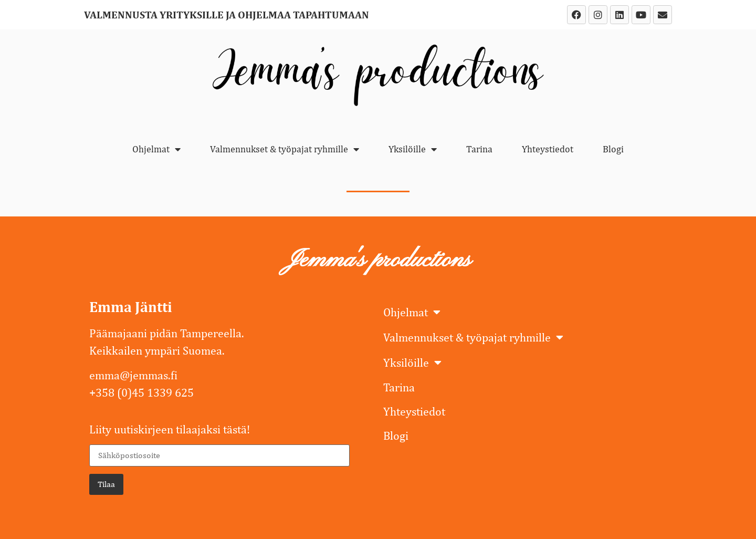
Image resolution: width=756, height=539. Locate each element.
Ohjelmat (156, 149)
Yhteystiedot (548, 149)
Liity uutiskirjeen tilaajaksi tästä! (170, 429)
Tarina (479, 149)
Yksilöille (413, 149)
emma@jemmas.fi (133, 375)
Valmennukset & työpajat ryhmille (285, 149)
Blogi (613, 149)
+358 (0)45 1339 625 (141, 392)
